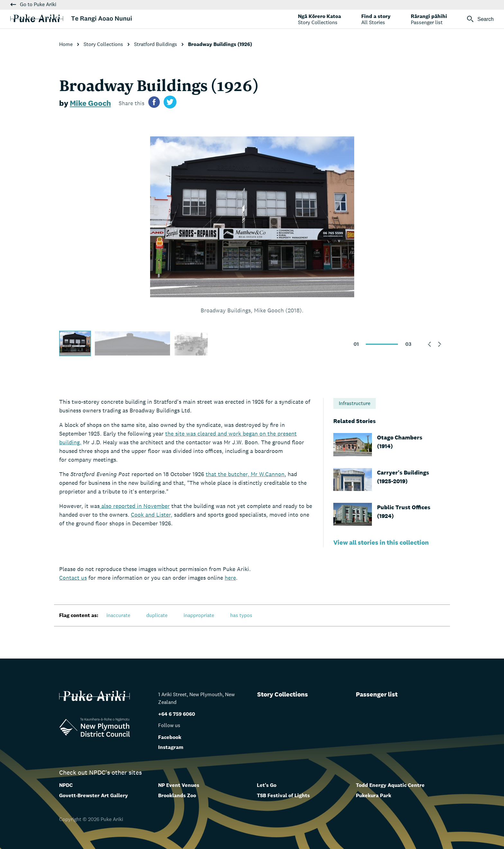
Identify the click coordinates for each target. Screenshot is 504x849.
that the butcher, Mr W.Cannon (245, 474)
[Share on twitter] (170, 103)
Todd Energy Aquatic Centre (390, 785)
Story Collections (104, 44)
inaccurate (118, 615)
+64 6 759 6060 (177, 714)
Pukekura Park (373, 795)
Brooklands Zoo (177, 795)
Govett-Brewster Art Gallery (94, 795)
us (73, 578)
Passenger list (377, 694)
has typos (241, 615)
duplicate (157, 615)
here (230, 578)
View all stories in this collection (381, 542)
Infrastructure (355, 403)
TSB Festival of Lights (283, 795)
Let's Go (267, 785)
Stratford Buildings (156, 44)
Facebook (170, 737)
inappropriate (199, 615)
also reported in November (135, 506)
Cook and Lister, (152, 515)
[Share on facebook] (154, 103)
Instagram (171, 747)
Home (67, 44)
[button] (429, 344)
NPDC (66, 785)
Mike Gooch (90, 103)
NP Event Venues (179, 785)
